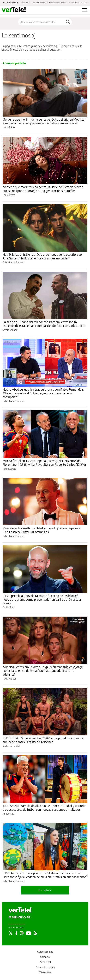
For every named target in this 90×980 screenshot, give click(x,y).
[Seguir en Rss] (35, 933)
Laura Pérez (9, 127)
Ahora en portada (14, 63)
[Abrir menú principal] (84, 10)
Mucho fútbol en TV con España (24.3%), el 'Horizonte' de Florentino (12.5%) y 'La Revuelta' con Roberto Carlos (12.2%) (44, 463)
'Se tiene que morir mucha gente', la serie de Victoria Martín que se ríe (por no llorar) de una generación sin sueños (43, 189)
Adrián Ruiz (8, 607)
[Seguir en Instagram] (22, 933)
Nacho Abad (26, 2)
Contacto (45, 957)
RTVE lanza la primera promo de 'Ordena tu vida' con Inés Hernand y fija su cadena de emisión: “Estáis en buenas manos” (45, 875)
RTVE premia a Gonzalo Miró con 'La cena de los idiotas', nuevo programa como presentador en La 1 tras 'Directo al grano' (42, 599)
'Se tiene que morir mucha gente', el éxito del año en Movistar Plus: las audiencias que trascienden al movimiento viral (44, 121)
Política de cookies (45, 967)
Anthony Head (74, 2)
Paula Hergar (9, 679)
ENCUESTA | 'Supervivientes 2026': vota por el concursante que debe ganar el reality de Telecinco (43, 740)
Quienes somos (45, 952)
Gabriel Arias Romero (13, 262)
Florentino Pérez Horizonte (58, 2)
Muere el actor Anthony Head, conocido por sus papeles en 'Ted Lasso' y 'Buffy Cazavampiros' (42, 530)
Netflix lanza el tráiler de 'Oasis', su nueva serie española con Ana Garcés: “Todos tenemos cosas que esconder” (43, 256)
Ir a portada (45, 890)
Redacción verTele (12, 746)
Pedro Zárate (9, 469)
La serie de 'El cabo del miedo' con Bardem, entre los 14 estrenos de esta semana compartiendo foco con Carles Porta (44, 324)
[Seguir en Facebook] (16, 933)
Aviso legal (45, 962)
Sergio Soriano (10, 330)
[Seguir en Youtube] (29, 933)
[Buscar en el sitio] (41, 22)
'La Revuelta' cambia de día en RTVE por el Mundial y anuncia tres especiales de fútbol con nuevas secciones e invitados (44, 808)
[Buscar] (68, 22)
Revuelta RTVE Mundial (40, 2)
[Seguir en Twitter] (11, 933)
